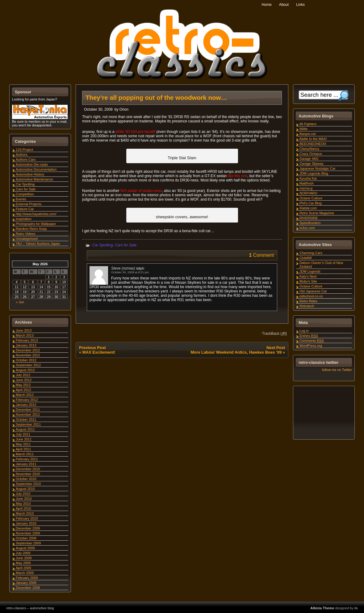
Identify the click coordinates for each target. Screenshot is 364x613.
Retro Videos (25, 234)
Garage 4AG (309, 159)
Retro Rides (308, 301)
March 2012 (25, 395)
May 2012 (23, 385)
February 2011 (27, 459)
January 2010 (26, 523)
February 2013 (27, 340)
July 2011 (23, 434)
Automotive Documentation (36, 169)
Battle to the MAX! (313, 139)
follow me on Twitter (337, 370)
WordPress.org (311, 346)
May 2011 (23, 444)
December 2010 (28, 469)
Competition (25, 194)
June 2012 (24, 380)
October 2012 (26, 360)
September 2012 (28, 365)
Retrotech (307, 306)
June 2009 (24, 558)
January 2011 (26, 464)
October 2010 (26, 479)
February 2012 (27, 400)
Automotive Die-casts (32, 164)
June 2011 (24, 439)
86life (303, 129)
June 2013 (24, 330)
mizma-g (306, 188)
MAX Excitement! (99, 352)
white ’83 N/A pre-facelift (135, 132)
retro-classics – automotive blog (30, 608)
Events (21, 199)
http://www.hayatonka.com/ (36, 214)
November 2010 (28, 474)
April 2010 (23, 509)
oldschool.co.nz (311, 296)
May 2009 (23, 563)
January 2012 (26, 405)
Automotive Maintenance (34, 179)
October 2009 (26, 538)
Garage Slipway (312, 164)
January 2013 (26, 345)
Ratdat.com (308, 208)
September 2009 (28, 543)
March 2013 (25, 335)
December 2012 (28, 350)
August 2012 (25, 370)
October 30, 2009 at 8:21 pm (130, 272)
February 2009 (27, 578)
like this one (238, 176)
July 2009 (23, 553)
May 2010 (23, 504)
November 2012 (28, 355)
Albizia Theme (322, 608)
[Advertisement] (324, 414)
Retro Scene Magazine (317, 213)
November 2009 (28, 533)
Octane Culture (311, 198)
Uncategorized (27, 239)
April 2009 (23, 568)
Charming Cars (311, 253)
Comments (312, 341)
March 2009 (25, 573)
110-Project (24, 150)
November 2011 (28, 415)
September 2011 (28, 424)
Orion (124, 109)
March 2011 (25, 454)
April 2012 (23, 390)
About (284, 5)
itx (356, 608)
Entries (309, 336)
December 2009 (28, 528)
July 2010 (23, 494)
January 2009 (26, 583)
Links (300, 5)
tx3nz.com (307, 228)
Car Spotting (103, 245)
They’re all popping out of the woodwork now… (156, 98)
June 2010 (24, 499)
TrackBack (274, 334)
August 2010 (25, 489)
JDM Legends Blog (314, 173)
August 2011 (25, 429)
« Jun (20, 302)
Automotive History (30, 174)
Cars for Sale (126, 245)
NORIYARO (308, 193)
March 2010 (25, 513)
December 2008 (28, 588)
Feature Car (25, 209)
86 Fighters (308, 124)
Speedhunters (310, 223)
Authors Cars (26, 160)
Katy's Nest (308, 276)
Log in (304, 331)
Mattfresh (307, 183)
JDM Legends (310, 271)
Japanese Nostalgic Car (318, 168)
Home (267, 5)
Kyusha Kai (308, 178)
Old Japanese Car (313, 291)
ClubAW (306, 258)
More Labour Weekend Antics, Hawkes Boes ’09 (236, 352)
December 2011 (28, 410)
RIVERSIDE (309, 218)
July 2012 (23, 375)
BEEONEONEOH (313, 144)
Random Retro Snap (31, 229)
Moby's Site (308, 281)
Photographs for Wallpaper (36, 224)
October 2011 (26, 419)
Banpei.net (308, 134)
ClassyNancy (309, 149)
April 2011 (23, 449)
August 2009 (25, 548)
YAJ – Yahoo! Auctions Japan (38, 244)
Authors (22, 155)
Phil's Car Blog (311, 203)
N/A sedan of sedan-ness (141, 191)
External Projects (29, 204)
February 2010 (27, 518)
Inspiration (24, 219)
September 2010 (28, 484)
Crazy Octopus (311, 154)
